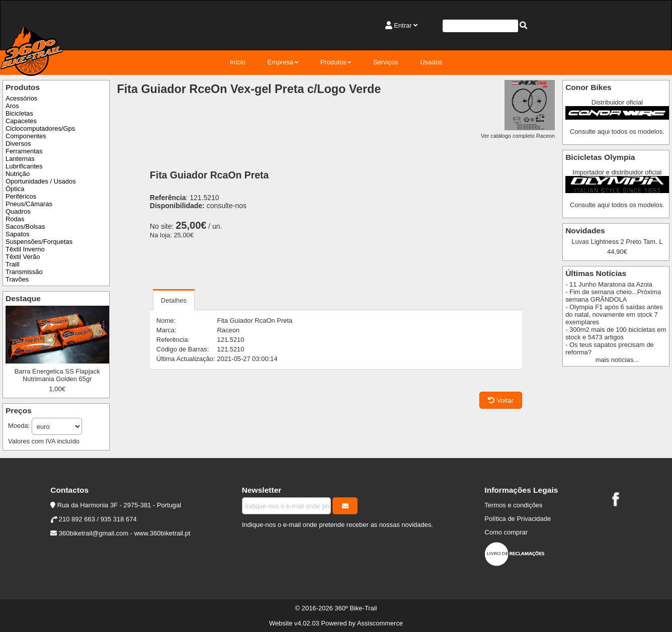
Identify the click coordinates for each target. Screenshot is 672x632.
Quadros (18, 211)
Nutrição (18, 174)
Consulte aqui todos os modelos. (617, 131)
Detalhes (174, 300)
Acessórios (21, 98)
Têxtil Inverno (25, 249)
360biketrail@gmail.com (94, 533)
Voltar (501, 400)
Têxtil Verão (23, 257)
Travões (17, 279)
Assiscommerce (380, 623)
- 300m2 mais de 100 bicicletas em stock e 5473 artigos (616, 333)
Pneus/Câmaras (29, 204)
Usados (431, 62)
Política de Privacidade (518, 519)
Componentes (26, 136)
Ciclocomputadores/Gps (40, 128)
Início (238, 62)
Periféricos (21, 196)
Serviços (386, 62)
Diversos (18, 144)
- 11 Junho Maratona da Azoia (609, 284)
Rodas (15, 219)
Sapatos (18, 234)
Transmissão (24, 272)
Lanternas (20, 159)
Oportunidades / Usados (41, 181)
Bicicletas (19, 113)
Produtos (333, 62)
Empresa (280, 62)
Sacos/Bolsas (25, 227)
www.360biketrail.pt (162, 533)
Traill (13, 264)
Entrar (403, 25)
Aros (12, 106)
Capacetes (21, 121)
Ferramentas (24, 151)
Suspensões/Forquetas (39, 242)
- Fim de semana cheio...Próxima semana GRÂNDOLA (613, 296)
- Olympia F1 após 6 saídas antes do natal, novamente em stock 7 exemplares (614, 314)
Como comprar (506, 532)
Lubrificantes (24, 166)
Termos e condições (513, 505)
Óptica (15, 189)
